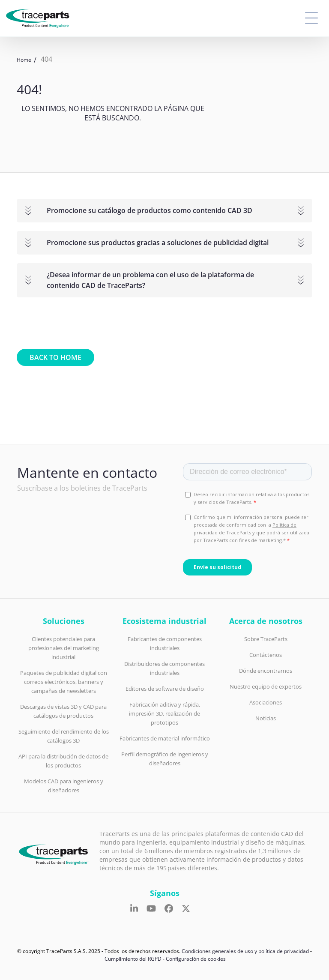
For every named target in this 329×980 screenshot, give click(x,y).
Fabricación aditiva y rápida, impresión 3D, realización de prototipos (164, 713)
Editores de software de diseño (165, 689)
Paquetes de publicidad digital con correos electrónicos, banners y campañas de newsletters (64, 682)
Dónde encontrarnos (266, 671)
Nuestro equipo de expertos (266, 686)
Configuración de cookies (196, 959)
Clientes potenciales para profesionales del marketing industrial (64, 648)
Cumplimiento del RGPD (133, 959)
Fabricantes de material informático (165, 738)
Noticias (266, 718)
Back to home (55, 357)
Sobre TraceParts (266, 639)
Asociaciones (266, 702)
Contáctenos (266, 655)
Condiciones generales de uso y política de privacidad (245, 951)
